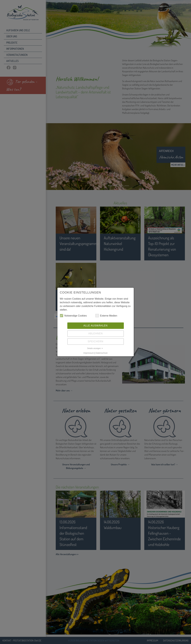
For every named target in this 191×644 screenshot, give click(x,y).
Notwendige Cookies (73, 316)
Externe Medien (106, 316)
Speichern (95, 341)
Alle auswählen (95, 326)
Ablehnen (95, 334)
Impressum (89, 353)
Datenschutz (102, 353)
